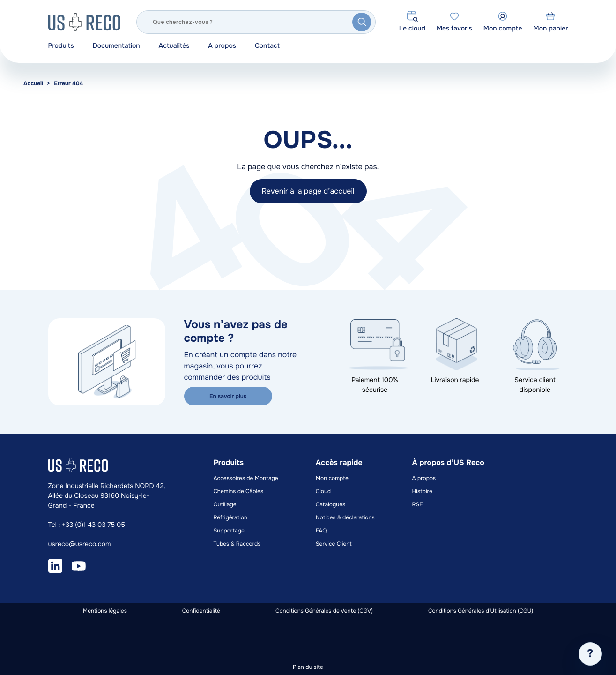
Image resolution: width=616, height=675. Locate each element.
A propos (222, 46)
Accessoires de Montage (245, 478)
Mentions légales (105, 611)
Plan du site (308, 667)
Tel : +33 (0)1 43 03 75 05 (87, 525)
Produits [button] (61, 46)
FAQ (321, 531)
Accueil (33, 83)
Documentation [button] (116, 46)
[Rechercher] (256, 22)
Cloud (323, 491)
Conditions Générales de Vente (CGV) (324, 611)
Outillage (225, 504)
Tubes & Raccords (237, 544)
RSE (418, 504)
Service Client (334, 544)
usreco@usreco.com (80, 544)
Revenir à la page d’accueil (308, 191)
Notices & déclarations (345, 517)
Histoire (422, 491)
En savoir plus (228, 396)
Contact (267, 46)
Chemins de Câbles (238, 491)
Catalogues (330, 504)
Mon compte (332, 478)
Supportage (229, 531)
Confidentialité (201, 611)
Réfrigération (230, 517)
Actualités (174, 46)
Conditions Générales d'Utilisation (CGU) (481, 611)
